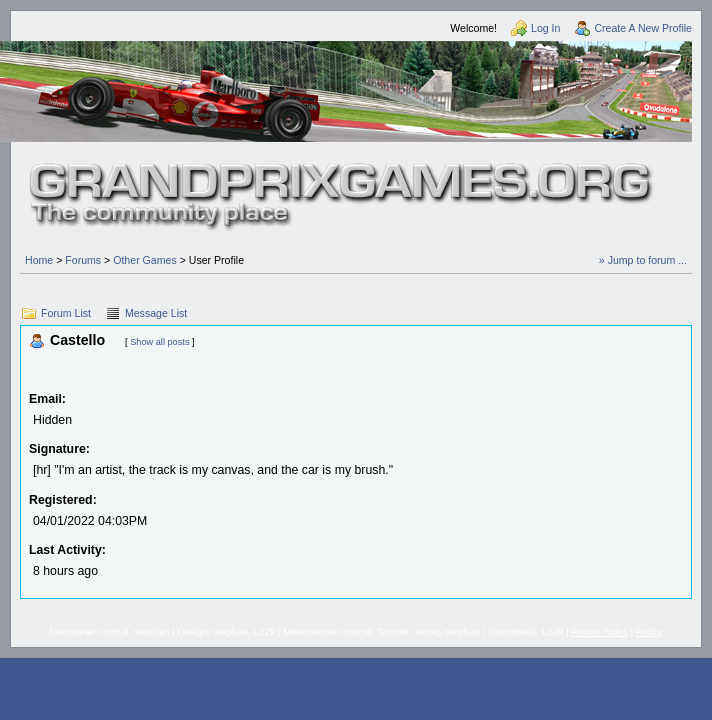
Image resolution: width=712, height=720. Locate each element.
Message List (156, 313)
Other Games (145, 260)
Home (39, 260)
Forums (83, 260)
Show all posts (159, 342)
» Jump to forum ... (643, 260)
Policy (649, 631)
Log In (545, 28)
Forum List (66, 313)
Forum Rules (600, 631)
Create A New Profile (643, 28)
